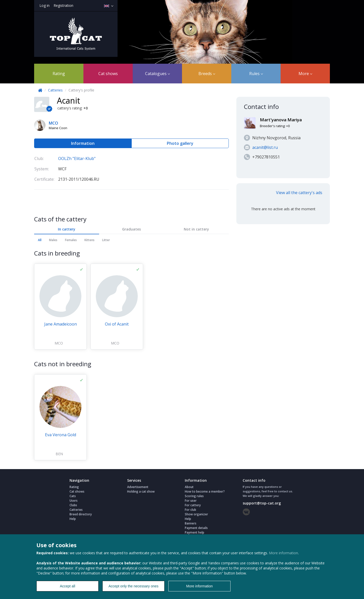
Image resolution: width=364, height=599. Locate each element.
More (305, 74)
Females (71, 240)
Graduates (131, 229)
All (40, 240)
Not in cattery (196, 229)
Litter (106, 240)
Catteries (55, 90)
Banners (191, 523)
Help (73, 519)
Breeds (207, 74)
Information (83, 143)
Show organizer (196, 514)
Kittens (89, 240)
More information (283, 553)
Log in (44, 5)
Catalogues (157, 74)
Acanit (69, 100)
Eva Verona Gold (61, 435)
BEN (59, 454)
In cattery (67, 229)
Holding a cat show (141, 491)
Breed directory (81, 514)
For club (190, 510)
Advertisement (138, 487)
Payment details (196, 528)
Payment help (195, 532)
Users (74, 501)
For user (191, 501)
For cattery (193, 505)
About (189, 487)
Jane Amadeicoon (61, 324)
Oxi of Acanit (117, 324)
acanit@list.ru (265, 147)
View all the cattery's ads (299, 193)
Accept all (68, 586)
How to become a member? (205, 491)
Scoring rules (194, 496)
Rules (256, 74)
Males (53, 240)
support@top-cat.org (262, 503)
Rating (59, 74)
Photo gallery (180, 143)
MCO (59, 343)
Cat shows (108, 74)
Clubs (73, 505)
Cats (73, 496)
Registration (63, 5)
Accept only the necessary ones (133, 586)
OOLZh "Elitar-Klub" (77, 158)
